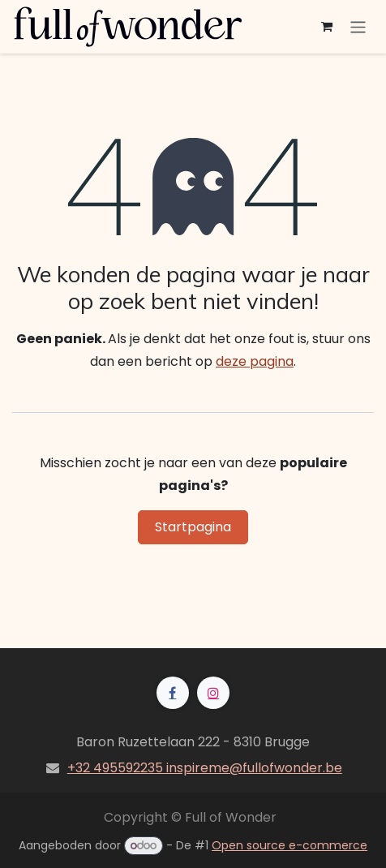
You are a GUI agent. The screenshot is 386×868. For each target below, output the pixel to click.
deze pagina (255, 361)
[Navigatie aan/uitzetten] (358, 26)
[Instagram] (213, 693)
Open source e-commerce (289, 845)
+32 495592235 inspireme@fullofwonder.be (205, 768)
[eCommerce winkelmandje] (327, 27)
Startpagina (193, 527)
